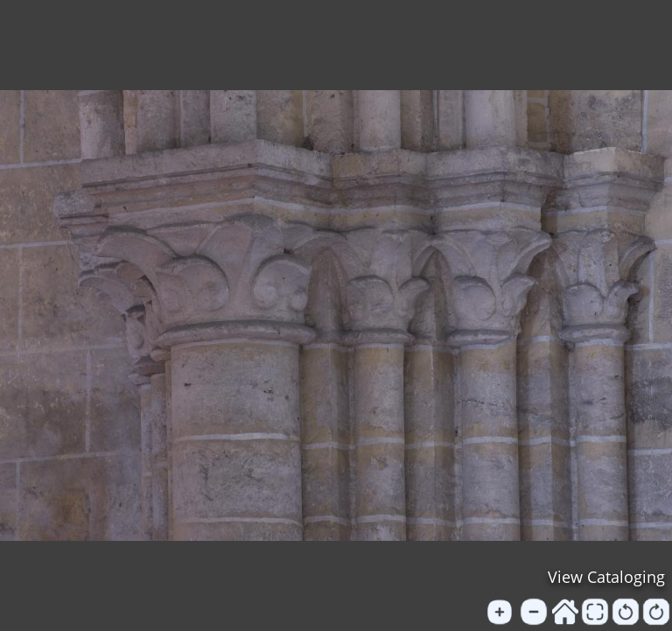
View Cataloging (606, 577)
